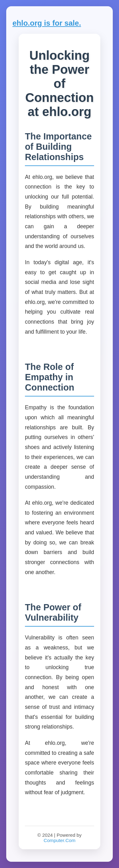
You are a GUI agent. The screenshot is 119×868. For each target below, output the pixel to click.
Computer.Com (60, 840)
